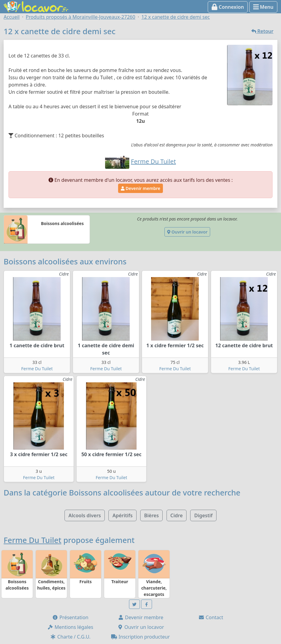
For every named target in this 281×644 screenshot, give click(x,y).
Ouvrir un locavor (187, 232)
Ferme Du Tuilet (37, 369)
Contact (211, 617)
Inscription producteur (140, 637)
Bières (151, 515)
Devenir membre (140, 188)
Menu (263, 7)
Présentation (70, 617)
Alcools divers (85, 515)
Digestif (203, 515)
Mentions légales (70, 627)
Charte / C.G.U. (70, 637)
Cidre (177, 515)
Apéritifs (122, 515)
